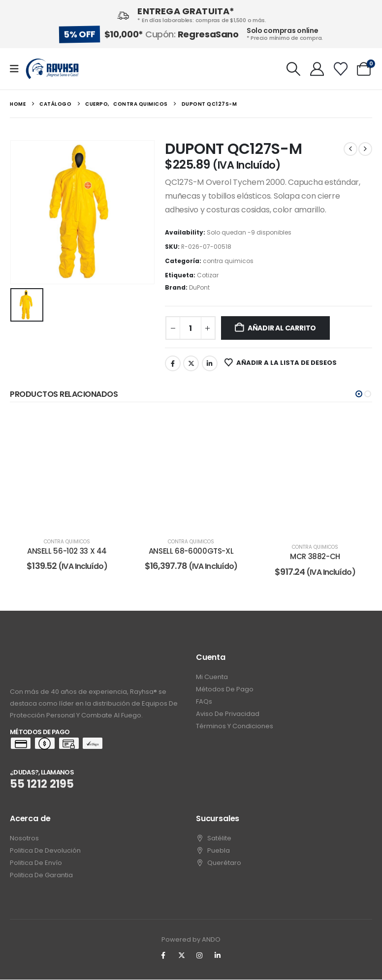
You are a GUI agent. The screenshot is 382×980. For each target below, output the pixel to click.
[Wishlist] (341, 69)
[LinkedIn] (218, 956)
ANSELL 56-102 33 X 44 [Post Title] (67, 551)
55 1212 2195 (42, 785)
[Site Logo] (52, 69)
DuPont (199, 287)
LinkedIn (210, 363)
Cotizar (208, 275)
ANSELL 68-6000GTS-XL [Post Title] (191, 551)
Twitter (191, 363)
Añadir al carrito (282, 328)
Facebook (173, 363)
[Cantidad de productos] (191, 328)
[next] (365, 149)
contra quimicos (228, 261)
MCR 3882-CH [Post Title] (315, 556)
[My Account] (317, 69)
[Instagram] (200, 956)
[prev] (350, 149)
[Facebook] (163, 956)
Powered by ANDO (191, 940)
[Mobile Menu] (17, 69)
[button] (294, 69)
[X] (182, 956)
